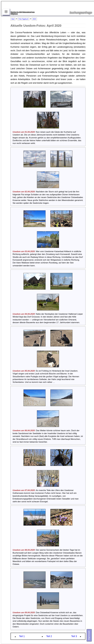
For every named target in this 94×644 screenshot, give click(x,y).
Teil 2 (49, 636)
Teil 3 (74, 636)
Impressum (89, 635)
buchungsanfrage (81, 12)
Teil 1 (22, 636)
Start (13, 19)
